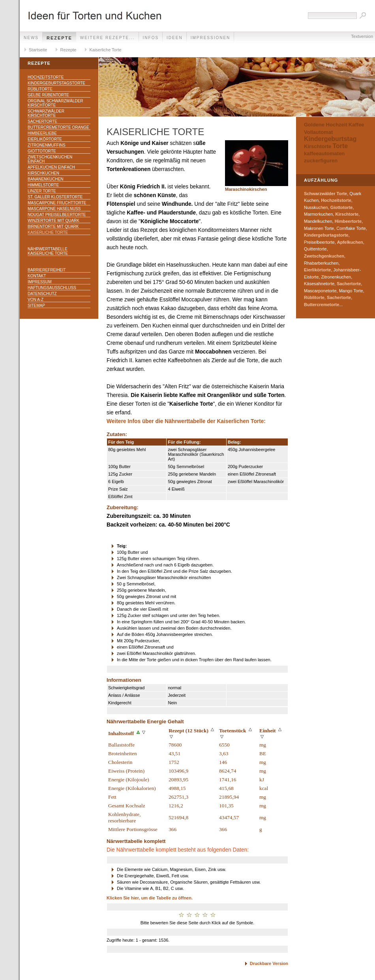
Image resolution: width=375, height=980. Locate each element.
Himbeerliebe (42, 133)
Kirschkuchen (43, 173)
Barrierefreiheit (47, 270)
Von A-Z (36, 300)
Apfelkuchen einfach (51, 167)
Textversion (362, 36)
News (31, 38)
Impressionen (211, 38)
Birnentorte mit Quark (53, 227)
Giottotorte (42, 151)
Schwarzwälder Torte (325, 194)
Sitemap (36, 306)
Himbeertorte (348, 221)
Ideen (175, 38)
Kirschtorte (318, 146)
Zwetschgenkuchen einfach (50, 159)
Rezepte (59, 38)
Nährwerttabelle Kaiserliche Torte (48, 251)
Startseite (38, 50)
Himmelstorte (43, 185)
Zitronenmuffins (47, 145)
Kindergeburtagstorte (326, 235)
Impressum (40, 282)
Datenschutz (42, 294)
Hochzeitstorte (46, 77)
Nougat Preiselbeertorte (57, 215)
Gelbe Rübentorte (48, 95)
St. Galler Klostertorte (55, 197)
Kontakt (37, 276)
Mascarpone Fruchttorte (57, 203)
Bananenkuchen (46, 179)
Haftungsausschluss (52, 288)
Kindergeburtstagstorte (56, 83)
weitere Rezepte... (108, 38)
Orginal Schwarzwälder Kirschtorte (55, 103)
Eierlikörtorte (45, 139)
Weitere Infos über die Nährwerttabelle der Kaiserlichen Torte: (186, 421)
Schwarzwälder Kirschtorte (46, 113)
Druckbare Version (269, 963)
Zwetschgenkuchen (324, 256)
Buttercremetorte (322, 305)
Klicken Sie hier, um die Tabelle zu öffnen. (150, 898)
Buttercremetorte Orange (58, 127)
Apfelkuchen (350, 242)
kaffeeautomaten (324, 153)
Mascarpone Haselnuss (54, 209)
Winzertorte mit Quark (53, 221)
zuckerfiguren (321, 161)
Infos (151, 38)
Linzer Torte (42, 191)
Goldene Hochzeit (326, 125)
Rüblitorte (40, 89)
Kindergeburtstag (330, 139)
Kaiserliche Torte (105, 50)
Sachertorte (42, 121)
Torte (340, 146)
